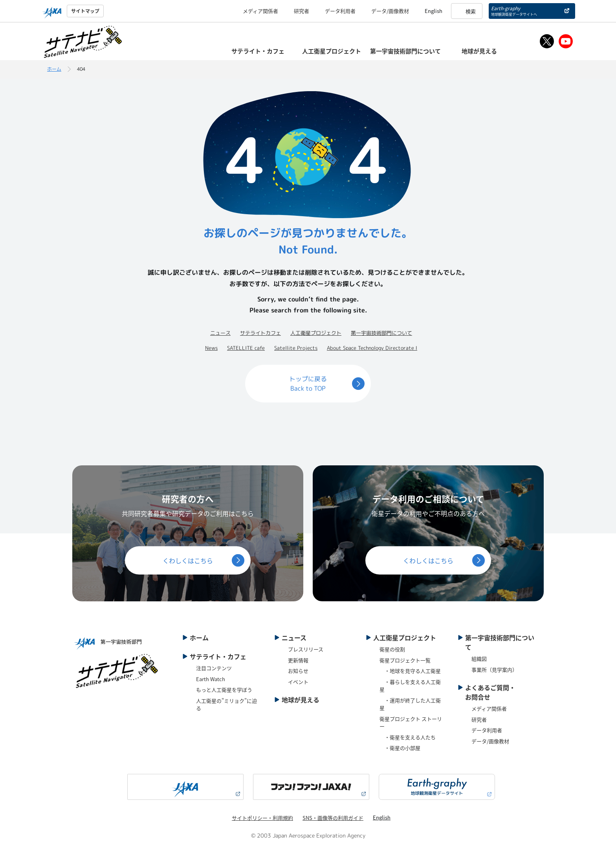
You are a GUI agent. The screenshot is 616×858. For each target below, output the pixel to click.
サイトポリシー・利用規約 (262, 818)
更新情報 (298, 660)
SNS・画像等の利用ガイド (333, 818)
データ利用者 (340, 11)
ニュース (220, 333)
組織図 (479, 659)
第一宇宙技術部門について (381, 333)
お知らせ (298, 671)
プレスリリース (306, 649)
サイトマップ (85, 11)
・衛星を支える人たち (408, 737)
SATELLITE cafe (246, 348)
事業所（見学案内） (494, 670)
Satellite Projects (296, 348)
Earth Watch (211, 679)
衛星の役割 (392, 649)
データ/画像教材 (390, 11)
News (211, 348)
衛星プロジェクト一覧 (405, 660)
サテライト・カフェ (218, 656)
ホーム (54, 69)
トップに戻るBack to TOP (308, 384)
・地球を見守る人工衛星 (410, 671)
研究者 (302, 11)
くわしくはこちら (188, 560)
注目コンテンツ (214, 668)
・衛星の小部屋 (400, 748)
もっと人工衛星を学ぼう (224, 690)
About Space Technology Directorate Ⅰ (372, 348)
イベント (298, 682)
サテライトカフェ (260, 333)
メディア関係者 (260, 11)
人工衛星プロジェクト (316, 333)
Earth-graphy (514, 11)
